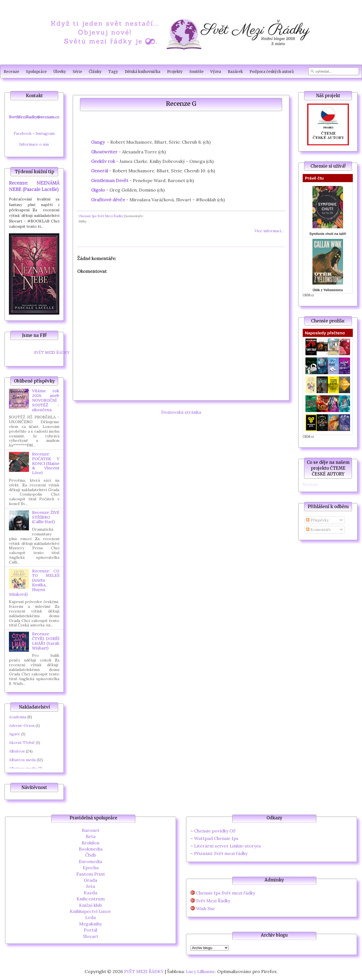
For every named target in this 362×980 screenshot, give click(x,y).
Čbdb (91, 855)
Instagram (45, 133)
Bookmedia (91, 849)
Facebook (23, 133)
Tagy (113, 72)
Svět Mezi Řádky (213, 901)
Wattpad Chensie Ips (216, 838)
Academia (18, 717)
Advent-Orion (22, 726)
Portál (90, 930)
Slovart (91, 936)
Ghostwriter (104, 152)
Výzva (216, 72)
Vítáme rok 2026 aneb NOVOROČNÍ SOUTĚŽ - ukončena (46, 400)
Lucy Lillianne (200, 971)
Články (95, 72)
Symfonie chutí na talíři (328, 234)
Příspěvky (317, 520)
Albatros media (23, 768)
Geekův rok (103, 161)
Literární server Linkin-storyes (228, 846)
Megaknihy (90, 924)
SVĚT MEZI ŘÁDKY (52, 352)
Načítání (310, 484)
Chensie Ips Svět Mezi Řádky (101, 216)
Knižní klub (90, 905)
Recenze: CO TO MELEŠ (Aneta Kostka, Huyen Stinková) (34, 583)
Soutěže (196, 72)
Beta (91, 836)
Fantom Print (91, 874)
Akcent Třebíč (22, 743)
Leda (90, 917)
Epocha (91, 868)
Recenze (11, 72)
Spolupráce (36, 72)
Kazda (90, 893)
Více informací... (269, 231)
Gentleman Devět (110, 180)
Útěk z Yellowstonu (328, 290)
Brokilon (90, 843)
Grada (90, 880)
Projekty (175, 72)
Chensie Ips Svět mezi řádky (226, 893)
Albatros (17, 751)
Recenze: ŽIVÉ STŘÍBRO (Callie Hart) (46, 517)
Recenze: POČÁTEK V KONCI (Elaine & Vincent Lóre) (46, 463)
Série (77, 72)
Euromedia (90, 861)
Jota (90, 886)
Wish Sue (206, 909)
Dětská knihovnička (143, 72)
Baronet (91, 830)
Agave (14, 734)
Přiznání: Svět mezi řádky (221, 853)
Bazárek (235, 72)
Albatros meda (22, 760)
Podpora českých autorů (272, 72)
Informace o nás (34, 144)
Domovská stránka (181, 412)
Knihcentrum (91, 899)
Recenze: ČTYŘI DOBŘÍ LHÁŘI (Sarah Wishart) (46, 641)
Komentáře (319, 530)
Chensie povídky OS (215, 831)
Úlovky (60, 72)
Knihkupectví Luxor (90, 911)
